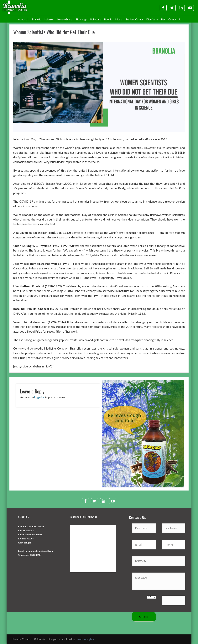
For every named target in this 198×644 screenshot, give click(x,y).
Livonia (108, 19)
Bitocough (81, 19)
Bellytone (96, 19)
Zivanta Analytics (85, 639)
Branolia (37, 19)
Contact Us (175, 19)
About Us (23, 19)
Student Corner (134, 19)
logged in (39, 397)
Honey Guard (65, 19)
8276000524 (36, 555)
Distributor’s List (156, 19)
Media (119, 19)
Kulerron (49, 19)
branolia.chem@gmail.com (39, 551)
